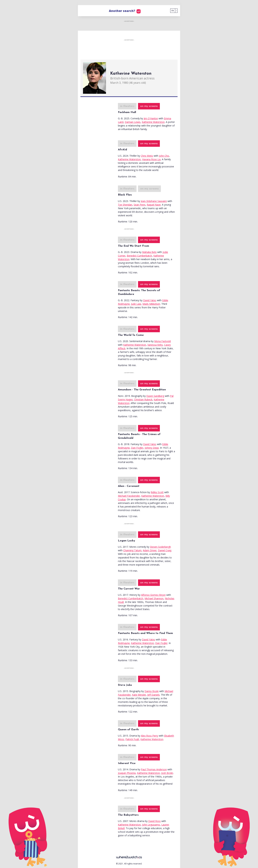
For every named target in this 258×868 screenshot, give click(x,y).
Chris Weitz (147, 156)
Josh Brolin (167, 773)
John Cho (164, 156)
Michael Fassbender (129, 496)
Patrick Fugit (132, 739)
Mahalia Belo (149, 252)
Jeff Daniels (153, 695)
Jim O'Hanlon (151, 118)
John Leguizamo (151, 825)
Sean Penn (139, 205)
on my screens (149, 106)
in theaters (127, 106)
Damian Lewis (133, 122)
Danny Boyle (152, 691)
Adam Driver (150, 550)
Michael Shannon (154, 598)
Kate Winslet (139, 695)
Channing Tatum (132, 550)
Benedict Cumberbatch (139, 256)
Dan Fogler (137, 448)
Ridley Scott (157, 492)
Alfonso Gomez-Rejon (153, 595)
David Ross (154, 821)
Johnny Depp (152, 448)
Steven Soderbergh (160, 547)
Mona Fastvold (162, 341)
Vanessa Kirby (155, 345)
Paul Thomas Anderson (154, 769)
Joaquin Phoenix (127, 773)
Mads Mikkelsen (151, 304)
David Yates (150, 300)
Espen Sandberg (155, 396)
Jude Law (136, 304)
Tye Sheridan (125, 205)
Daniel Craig (165, 550)
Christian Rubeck (143, 399)
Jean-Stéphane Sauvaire (154, 201)
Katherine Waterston (153, 122)
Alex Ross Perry (150, 736)
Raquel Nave (154, 205)
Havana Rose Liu (151, 159)
